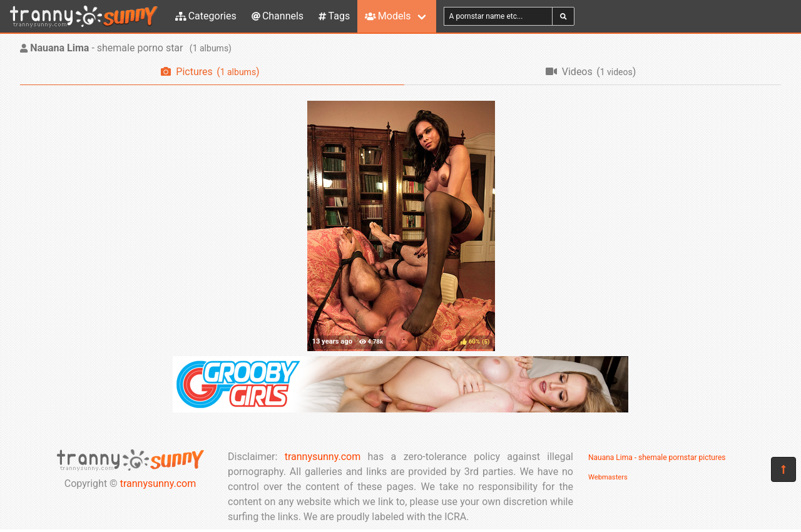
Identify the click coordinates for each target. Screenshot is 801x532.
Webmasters (608, 477)
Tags (334, 16)
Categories (206, 16)
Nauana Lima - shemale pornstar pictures (657, 458)
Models (388, 16)
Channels (278, 16)
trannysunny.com (158, 483)
